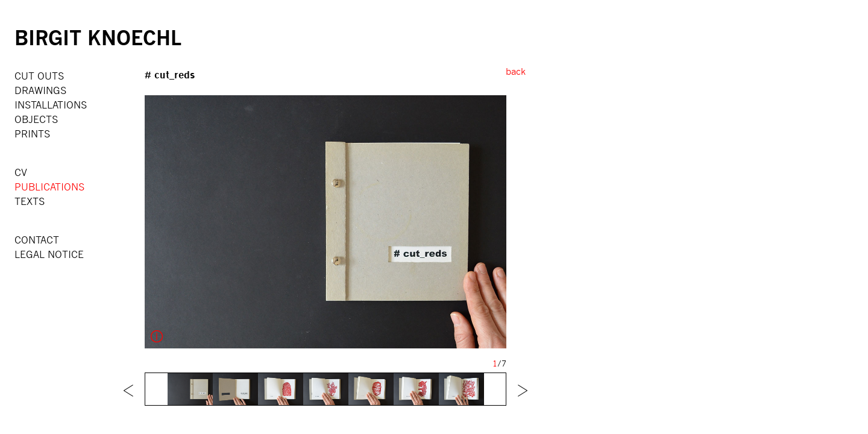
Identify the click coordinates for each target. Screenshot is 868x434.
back (516, 71)
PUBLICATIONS (49, 187)
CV (21, 172)
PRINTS (32, 134)
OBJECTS (36, 119)
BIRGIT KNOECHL (98, 37)
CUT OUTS (39, 76)
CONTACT (37, 240)
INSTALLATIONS (51, 105)
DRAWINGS (40, 90)
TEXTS (30, 201)
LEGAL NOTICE (49, 254)
